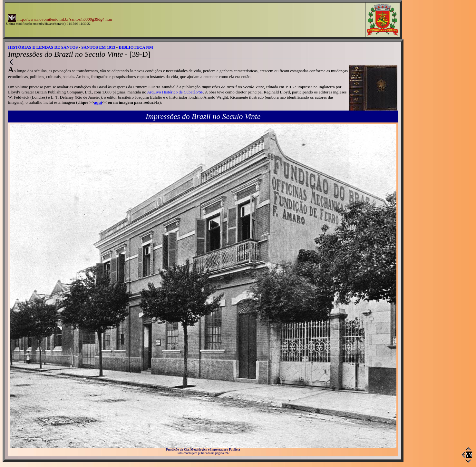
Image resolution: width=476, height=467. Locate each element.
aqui (98, 102)
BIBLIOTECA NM (136, 47)
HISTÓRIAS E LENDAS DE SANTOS (43, 47)
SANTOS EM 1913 (98, 47)
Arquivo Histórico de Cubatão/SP (175, 92)
